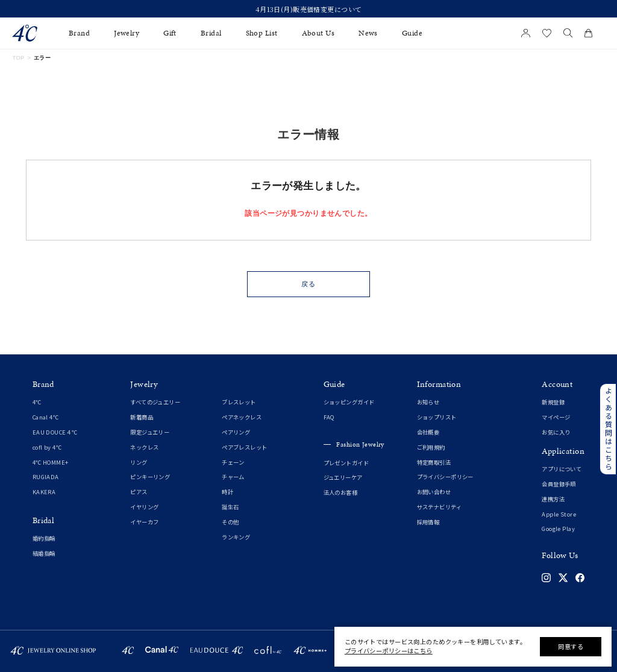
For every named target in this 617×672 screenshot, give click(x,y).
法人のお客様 (341, 492)
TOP (18, 58)
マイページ (556, 417)
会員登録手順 (559, 484)
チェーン (233, 462)
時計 (227, 492)
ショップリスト (437, 417)
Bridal (211, 33)
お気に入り (556, 432)
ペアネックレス (242, 417)
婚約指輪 (44, 538)
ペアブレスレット (244, 447)
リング (139, 462)
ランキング (236, 537)
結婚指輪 (44, 553)
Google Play (558, 529)
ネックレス (144, 447)
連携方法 (553, 499)
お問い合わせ (434, 492)
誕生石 (230, 507)
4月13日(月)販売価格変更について (309, 9)
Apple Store (559, 514)
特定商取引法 (434, 462)
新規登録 (553, 402)
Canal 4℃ (45, 417)
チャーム (233, 477)
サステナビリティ (439, 507)
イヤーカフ (144, 522)
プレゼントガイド (346, 463)
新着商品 (142, 417)
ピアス (139, 492)
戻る (308, 284)
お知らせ (428, 402)
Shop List (262, 33)
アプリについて (562, 469)
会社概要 (428, 432)
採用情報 (428, 522)
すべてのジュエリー (155, 402)
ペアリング (236, 432)
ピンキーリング (150, 477)
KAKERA (44, 492)
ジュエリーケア (343, 477)
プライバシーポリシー (445, 477)
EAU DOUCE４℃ (55, 432)
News (368, 33)
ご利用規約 (431, 447)
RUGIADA (46, 477)
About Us (318, 33)
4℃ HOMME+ (51, 462)
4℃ (37, 402)
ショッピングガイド (349, 402)
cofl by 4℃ (47, 447)
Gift (170, 33)
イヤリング (144, 507)
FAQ (329, 417)
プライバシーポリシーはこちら (389, 651)
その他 (230, 522)
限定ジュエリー (150, 432)
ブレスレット (239, 402)
